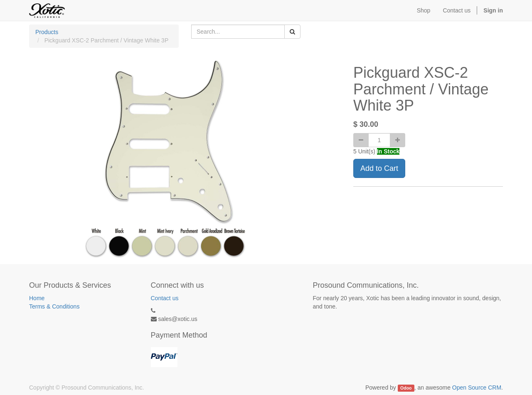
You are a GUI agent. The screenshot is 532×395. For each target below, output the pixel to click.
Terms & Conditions (54, 306)
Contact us (165, 298)
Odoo (406, 388)
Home (37, 298)
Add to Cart (379, 168)
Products (47, 32)
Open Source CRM (477, 388)
